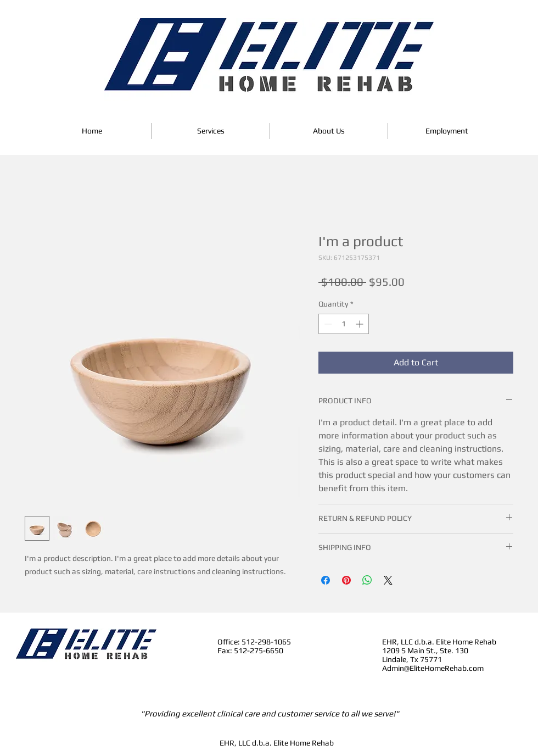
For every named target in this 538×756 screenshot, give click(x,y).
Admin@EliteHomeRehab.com (433, 668)
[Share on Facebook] (326, 580)
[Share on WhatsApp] (367, 580)
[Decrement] (327, 324)
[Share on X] (388, 580)
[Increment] (360, 324)
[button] (211, 131)
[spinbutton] (344, 324)
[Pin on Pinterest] (346, 580)
